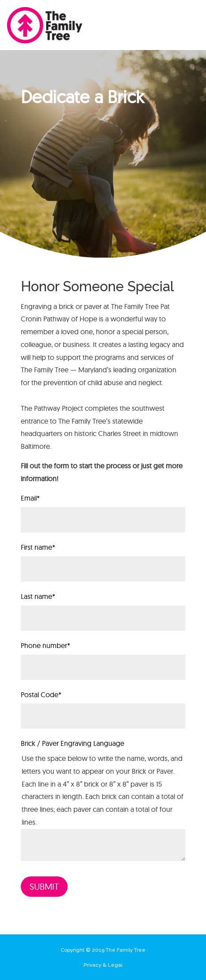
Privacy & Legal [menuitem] (103, 965)
